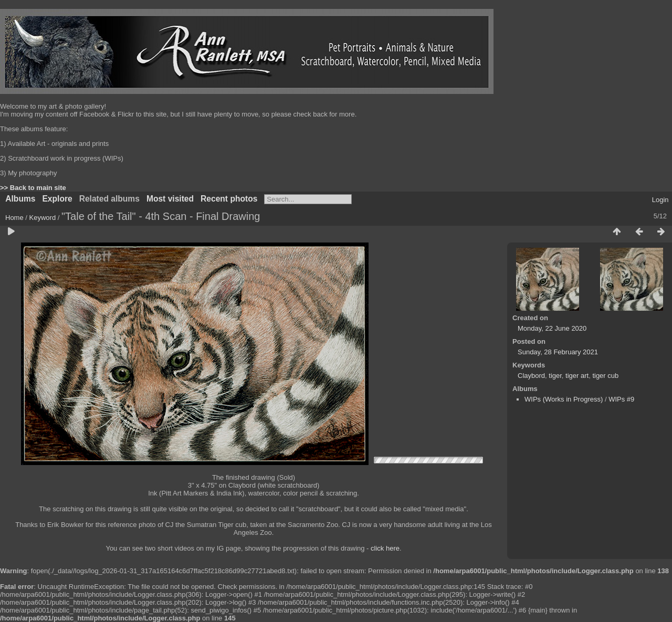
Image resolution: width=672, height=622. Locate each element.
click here (385, 548)
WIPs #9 (621, 399)
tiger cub (605, 376)
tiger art (577, 376)
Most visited (170, 199)
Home (14, 218)
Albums (20, 199)
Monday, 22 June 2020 (552, 328)
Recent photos (229, 199)
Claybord (531, 376)
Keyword (43, 218)
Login (660, 200)
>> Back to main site (33, 188)
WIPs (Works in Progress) (564, 399)
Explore (57, 199)
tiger (555, 376)
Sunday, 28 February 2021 (558, 352)
